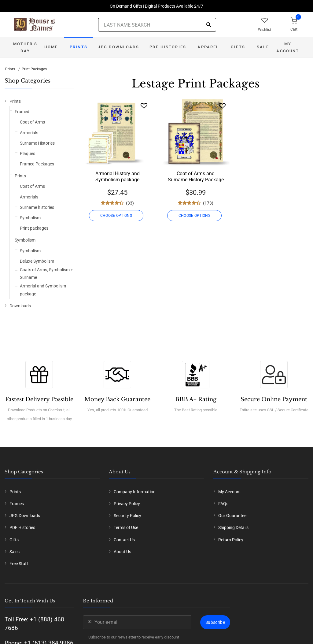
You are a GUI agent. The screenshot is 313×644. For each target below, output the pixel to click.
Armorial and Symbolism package (43, 290)
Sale (263, 47)
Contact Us (124, 540)
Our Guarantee (232, 516)
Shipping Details (233, 527)
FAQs (223, 504)
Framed (22, 112)
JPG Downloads (118, 47)
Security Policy (127, 516)
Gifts (238, 47)
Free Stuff (19, 564)
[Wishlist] (144, 106)
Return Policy (231, 540)
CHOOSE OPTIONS (117, 216)
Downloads (20, 306)
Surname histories (37, 207)
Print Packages (34, 69)
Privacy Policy (127, 504)
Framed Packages (37, 164)
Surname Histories (37, 143)
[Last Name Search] (157, 25)
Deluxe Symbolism (37, 261)
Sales (15, 552)
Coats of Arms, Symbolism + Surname (46, 274)
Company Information (135, 492)
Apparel (208, 47)
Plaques (28, 154)
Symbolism (30, 218)
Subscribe (215, 622)
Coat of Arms (32, 122)
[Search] (209, 25)
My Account (288, 47)
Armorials (29, 133)
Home (51, 47)
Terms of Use (126, 527)
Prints (79, 47)
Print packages (34, 228)
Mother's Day (25, 47)
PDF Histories (168, 47)
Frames (17, 504)
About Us (122, 552)
